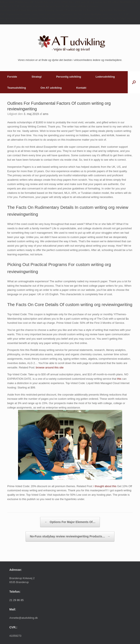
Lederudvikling (105, 77)
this (119, 379)
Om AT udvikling (51, 88)
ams (45, 114)
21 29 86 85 (17, 600)
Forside (12, 77)
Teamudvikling (17, 88)
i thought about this (105, 486)
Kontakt (81, 88)
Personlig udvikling (69, 77)
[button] (134, 82)
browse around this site (50, 367)
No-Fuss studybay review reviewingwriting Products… (70, 536)
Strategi (37, 77)
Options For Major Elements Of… (70, 522)
